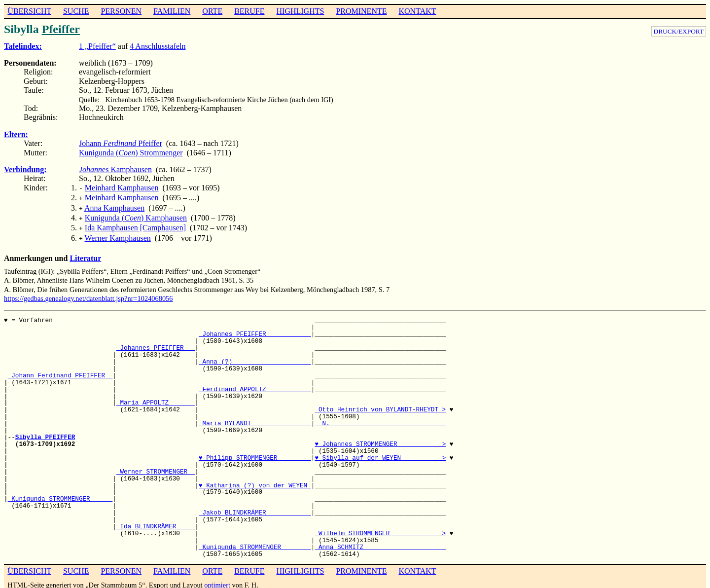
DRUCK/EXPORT (679, 31)
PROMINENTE (361, 11)
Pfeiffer (61, 29)
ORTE (212, 11)
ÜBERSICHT (29, 11)
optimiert (217, 579)
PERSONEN (121, 11)
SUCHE (76, 11)
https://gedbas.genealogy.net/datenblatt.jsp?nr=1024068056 (89, 293)
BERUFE (249, 11)
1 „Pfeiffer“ (97, 46)
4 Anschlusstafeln (158, 46)
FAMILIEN (172, 11)
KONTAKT (417, 11)
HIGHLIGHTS (301, 11)
